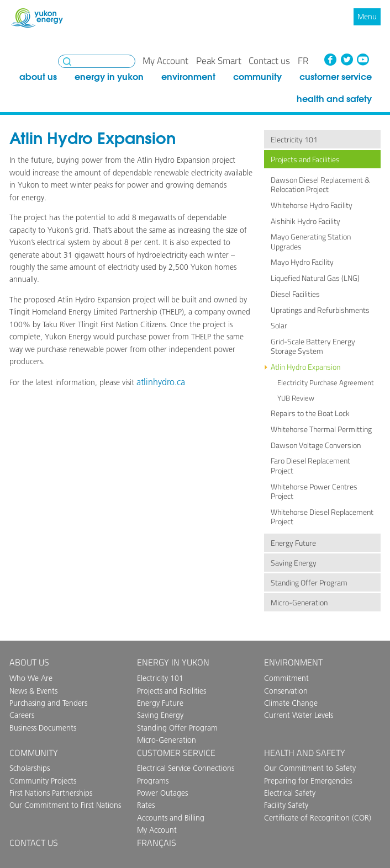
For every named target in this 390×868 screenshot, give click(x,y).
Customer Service (336, 76)
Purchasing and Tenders (48, 703)
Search (67, 62)
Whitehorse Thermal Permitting (321, 429)
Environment (188, 76)
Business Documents (43, 728)
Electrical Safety (290, 793)
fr (303, 61)
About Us (38, 76)
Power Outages (162, 793)
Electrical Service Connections (186, 768)
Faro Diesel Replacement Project (310, 465)
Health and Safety (334, 98)
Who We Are (31, 678)
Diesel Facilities (295, 294)
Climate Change (291, 703)
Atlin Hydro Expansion (305, 367)
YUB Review (296, 398)
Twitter (346, 60)
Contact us (269, 61)
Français (157, 843)
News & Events (33, 691)
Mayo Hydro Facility (302, 262)
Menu (367, 17)
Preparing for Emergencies (308, 781)
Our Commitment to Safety (310, 768)
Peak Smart (219, 61)
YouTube (363, 60)
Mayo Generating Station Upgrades (311, 241)
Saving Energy (294, 563)
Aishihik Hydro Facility (305, 221)
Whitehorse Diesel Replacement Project (322, 517)
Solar (279, 326)
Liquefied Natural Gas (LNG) (315, 278)
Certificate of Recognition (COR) (318, 818)
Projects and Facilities (305, 159)
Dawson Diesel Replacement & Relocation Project (320, 185)
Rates (146, 805)
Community (257, 76)
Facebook (330, 60)
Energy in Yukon (109, 76)
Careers (22, 715)
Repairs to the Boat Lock (310, 413)
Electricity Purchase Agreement (326, 382)
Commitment (286, 678)
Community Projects (43, 781)
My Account (165, 61)
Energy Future (293, 543)
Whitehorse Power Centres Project (314, 491)
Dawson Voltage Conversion (316, 445)
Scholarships (30, 768)
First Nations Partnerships (51, 793)
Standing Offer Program (309, 583)
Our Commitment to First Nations (65, 805)
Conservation (286, 691)
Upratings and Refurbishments (320, 310)
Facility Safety (286, 805)
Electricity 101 (294, 140)
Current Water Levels (299, 715)
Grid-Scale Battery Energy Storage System (313, 346)
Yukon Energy (37, 18)
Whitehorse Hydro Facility (312, 205)
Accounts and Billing (171, 818)
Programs (153, 781)
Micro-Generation (299, 603)
